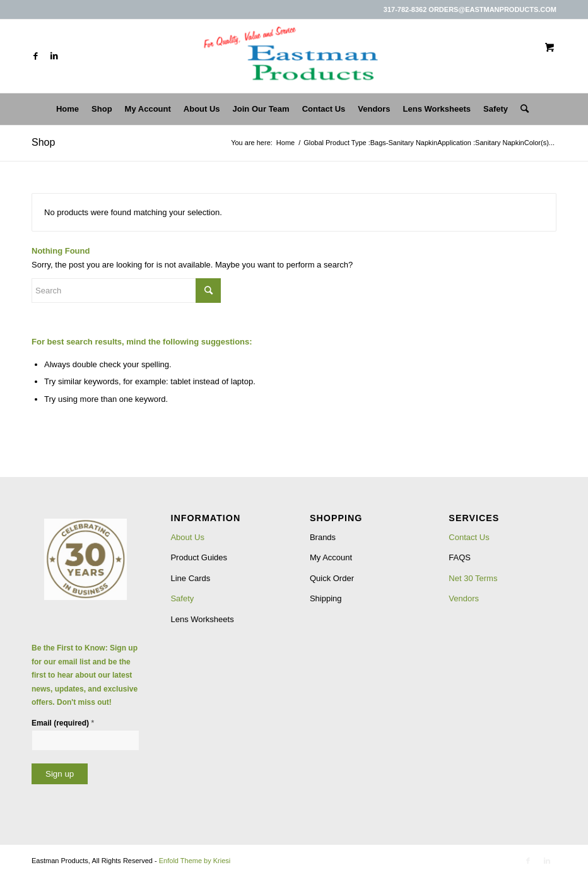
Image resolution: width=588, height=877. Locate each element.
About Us (187, 537)
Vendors (464, 598)
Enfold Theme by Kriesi (195, 861)
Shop (43, 142)
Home (285, 143)
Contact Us (469, 537)
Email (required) (63, 723)
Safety (182, 598)
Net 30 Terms (473, 578)
